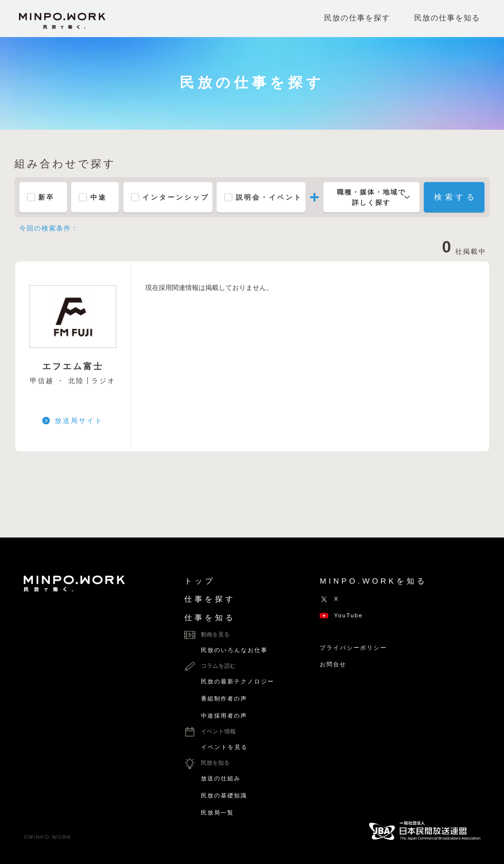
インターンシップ (176, 197)
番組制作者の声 (224, 699)
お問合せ (333, 664)
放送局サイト (79, 421)
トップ (200, 581)
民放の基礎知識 (224, 796)
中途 (99, 197)
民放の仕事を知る (447, 18)
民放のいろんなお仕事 (234, 650)
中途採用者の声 (224, 716)
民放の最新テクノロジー (238, 682)
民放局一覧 (217, 813)
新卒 (47, 197)
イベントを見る (224, 747)
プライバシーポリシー (353, 648)
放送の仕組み (221, 778)
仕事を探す (210, 600)
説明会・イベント (269, 197)
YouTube (341, 615)
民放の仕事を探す (357, 18)
